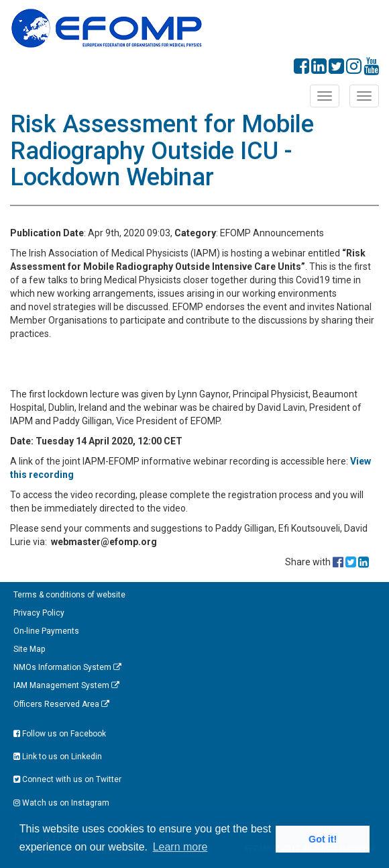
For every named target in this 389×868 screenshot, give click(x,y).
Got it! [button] (323, 839)
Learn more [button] (180, 847)
